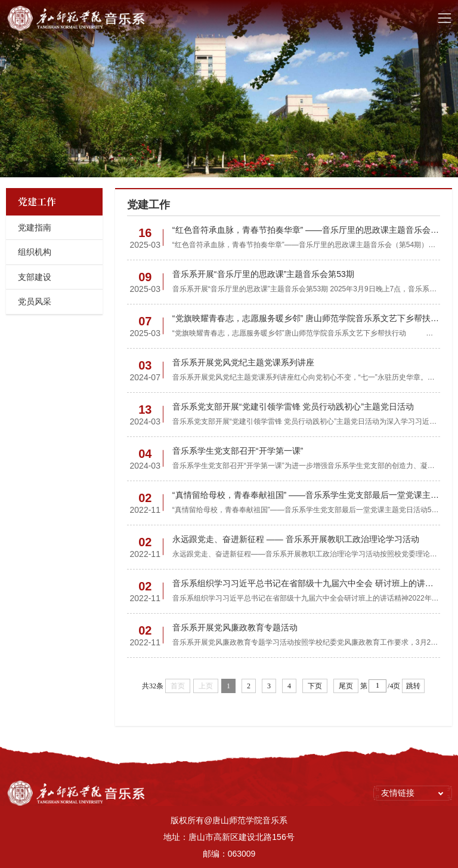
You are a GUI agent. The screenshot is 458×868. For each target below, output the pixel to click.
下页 (315, 686)
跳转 (413, 686)
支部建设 (35, 277)
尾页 (346, 686)
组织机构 (35, 252)
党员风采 (35, 301)
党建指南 (35, 227)
